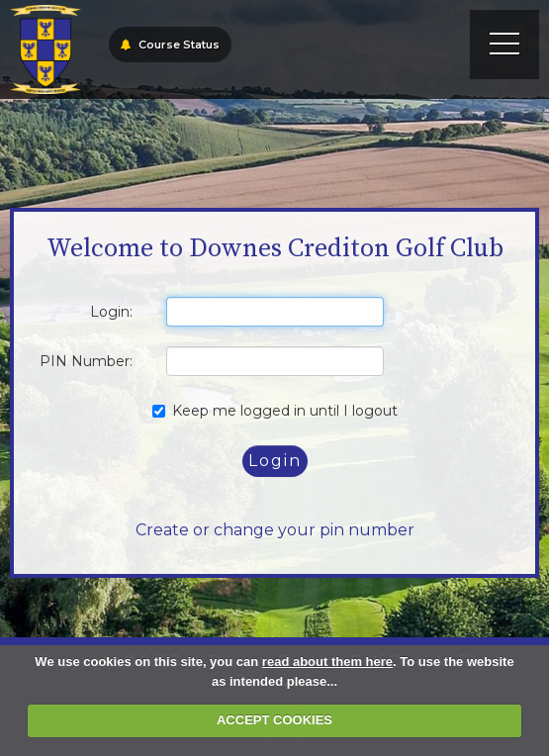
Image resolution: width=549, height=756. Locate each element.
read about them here (327, 661)
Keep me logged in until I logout (275, 411)
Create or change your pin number (275, 530)
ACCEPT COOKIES (274, 720)
